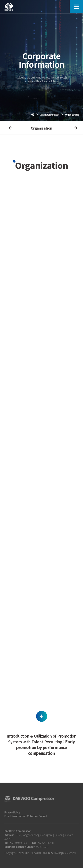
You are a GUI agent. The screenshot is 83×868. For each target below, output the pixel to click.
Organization (41, 128)
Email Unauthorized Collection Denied (25, 816)
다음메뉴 (74, 128)
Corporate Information (49, 115)
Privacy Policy (12, 812)
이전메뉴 (9, 128)
